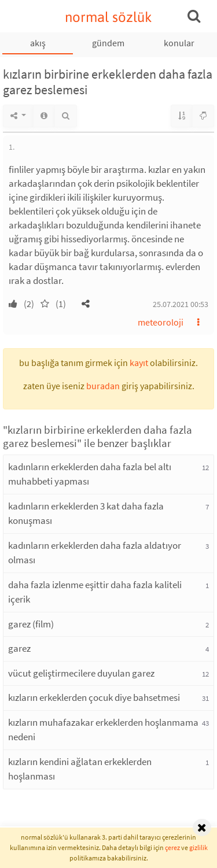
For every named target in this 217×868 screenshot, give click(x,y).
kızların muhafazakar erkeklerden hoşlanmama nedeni (103, 730)
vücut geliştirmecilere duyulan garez (81, 673)
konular (179, 43)
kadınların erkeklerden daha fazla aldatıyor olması (95, 553)
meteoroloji (161, 322)
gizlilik (198, 847)
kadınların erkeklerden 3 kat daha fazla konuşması (86, 514)
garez (19, 648)
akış (38, 43)
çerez (172, 847)
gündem (108, 43)
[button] (86, 304)
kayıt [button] (139, 363)
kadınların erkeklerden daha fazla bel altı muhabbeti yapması (90, 474)
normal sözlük (108, 17)
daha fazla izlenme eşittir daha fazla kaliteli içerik (95, 592)
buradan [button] (103, 386)
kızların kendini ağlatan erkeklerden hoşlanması (80, 769)
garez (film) (31, 624)
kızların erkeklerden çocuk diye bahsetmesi (94, 697)
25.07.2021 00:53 (181, 304)
